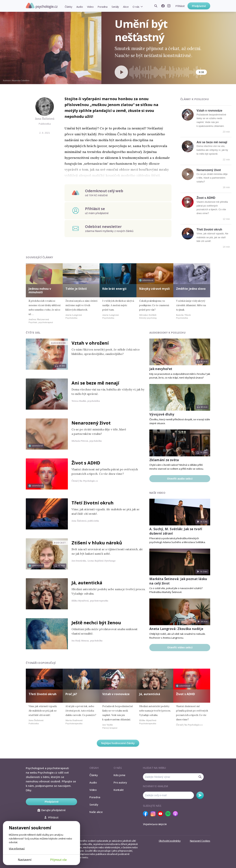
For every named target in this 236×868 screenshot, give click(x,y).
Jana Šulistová (45, 119)
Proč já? (71, 694)
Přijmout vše (58, 860)
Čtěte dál (33, 333)
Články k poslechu (195, 99)
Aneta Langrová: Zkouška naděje (176, 629)
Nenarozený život (209, 170)
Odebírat (200, 795)
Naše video (157, 493)
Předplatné (199, 6)
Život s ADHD (206, 198)
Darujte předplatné (52, 810)
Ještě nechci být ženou (96, 623)
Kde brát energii (114, 289)
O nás (136, 7)
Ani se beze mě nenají (212, 142)
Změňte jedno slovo (191, 289)
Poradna (102, 7)
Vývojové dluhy (162, 414)
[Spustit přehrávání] (121, 72)
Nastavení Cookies (200, 841)
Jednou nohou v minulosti (40, 290)
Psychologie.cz (42, 6)
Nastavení (25, 860)
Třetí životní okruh (209, 229)
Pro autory (120, 782)
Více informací (17, 848)
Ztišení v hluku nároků (97, 543)
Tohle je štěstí (76, 289)
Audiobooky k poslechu (167, 333)
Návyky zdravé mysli (155, 289)
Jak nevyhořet (161, 369)
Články (68, 7)
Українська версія (155, 824)
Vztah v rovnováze (209, 111)
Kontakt (119, 790)
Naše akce (96, 812)
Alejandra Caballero (21, 80)
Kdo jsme (119, 775)
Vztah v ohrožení (90, 343)
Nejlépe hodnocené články (118, 743)
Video (90, 7)
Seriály (115, 7)
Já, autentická (87, 583)
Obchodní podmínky (170, 841)
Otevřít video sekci (180, 647)
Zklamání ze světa (164, 460)
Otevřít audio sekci (180, 479)
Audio (80, 7)
